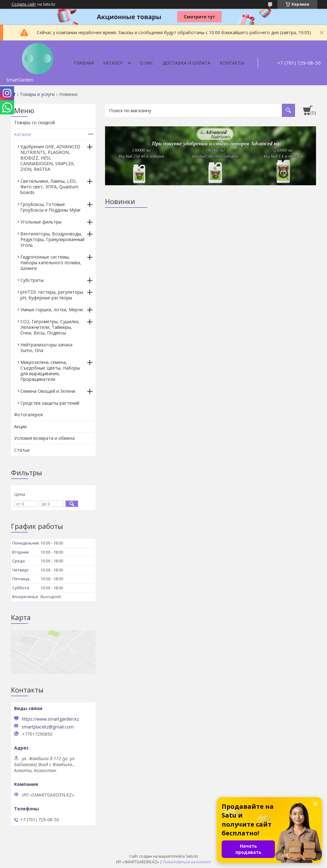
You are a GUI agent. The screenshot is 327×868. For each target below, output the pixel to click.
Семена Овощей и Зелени (48, 391)
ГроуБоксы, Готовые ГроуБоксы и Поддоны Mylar (50, 207)
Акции (20, 426)
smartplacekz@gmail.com (48, 727)
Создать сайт (24, 4)
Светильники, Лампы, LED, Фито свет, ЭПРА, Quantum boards (49, 187)
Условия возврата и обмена (44, 438)
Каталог (113, 63)
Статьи (22, 450)
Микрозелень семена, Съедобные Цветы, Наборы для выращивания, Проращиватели (50, 371)
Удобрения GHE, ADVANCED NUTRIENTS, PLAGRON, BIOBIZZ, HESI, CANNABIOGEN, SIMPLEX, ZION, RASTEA (50, 158)
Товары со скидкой (34, 122)
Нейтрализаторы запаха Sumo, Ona (46, 347)
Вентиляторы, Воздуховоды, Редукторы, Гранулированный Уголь (52, 239)
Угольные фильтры (41, 222)
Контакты (232, 63)
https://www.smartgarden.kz (50, 719)
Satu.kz (192, 856)
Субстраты (32, 280)
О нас (147, 63)
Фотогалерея (28, 415)
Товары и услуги (37, 94)
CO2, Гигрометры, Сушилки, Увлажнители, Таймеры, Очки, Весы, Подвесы (50, 327)
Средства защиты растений (50, 403)
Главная (84, 63)
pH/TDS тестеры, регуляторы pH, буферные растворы (52, 295)
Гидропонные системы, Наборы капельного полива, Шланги (51, 263)
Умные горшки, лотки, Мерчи (52, 310)
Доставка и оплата (187, 63)
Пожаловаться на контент (187, 862)
